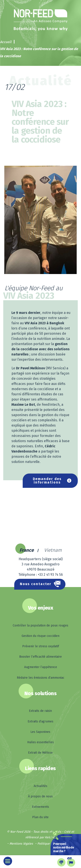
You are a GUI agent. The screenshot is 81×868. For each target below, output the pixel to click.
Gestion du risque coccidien (40, 636)
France (27, 550)
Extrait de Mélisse (40, 753)
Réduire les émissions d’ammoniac (41, 678)
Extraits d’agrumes (40, 721)
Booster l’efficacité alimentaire (40, 657)
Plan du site (40, 817)
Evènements (40, 807)
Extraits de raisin (40, 711)
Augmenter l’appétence (41, 667)
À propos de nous (40, 796)
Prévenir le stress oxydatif (41, 646)
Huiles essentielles (40, 742)
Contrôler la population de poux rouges (40, 625)
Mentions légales (21, 844)
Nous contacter (36, 584)
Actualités (40, 786)
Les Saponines (40, 732)
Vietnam (53, 550)
